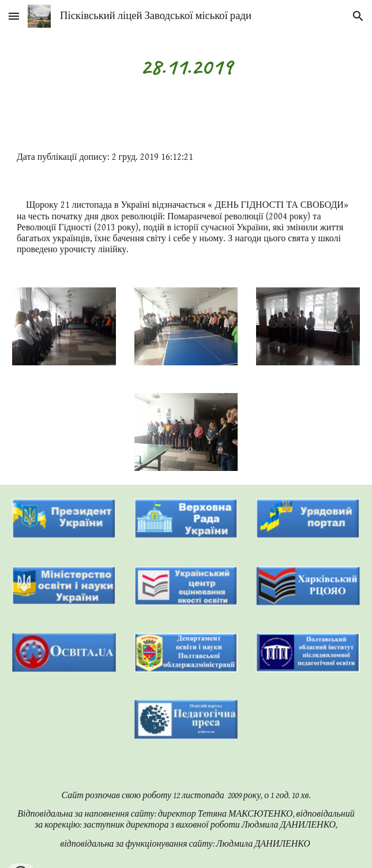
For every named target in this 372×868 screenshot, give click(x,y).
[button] (14, 16)
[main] (186, 67)
